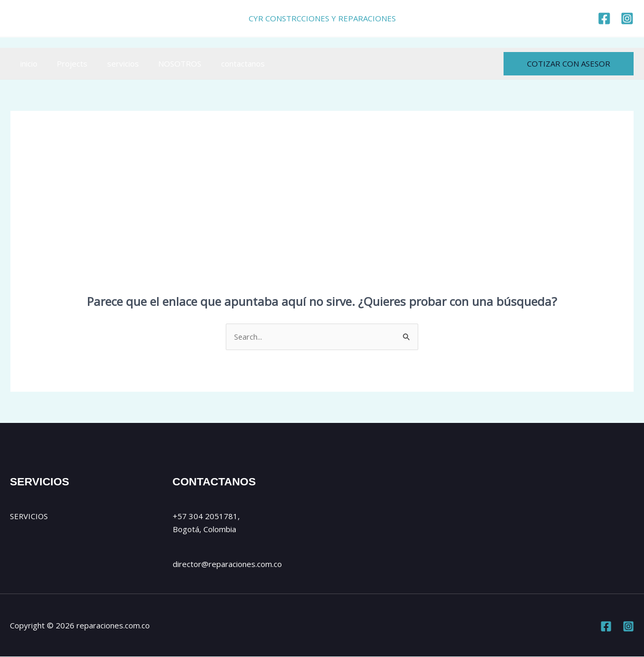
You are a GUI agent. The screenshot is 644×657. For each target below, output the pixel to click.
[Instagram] (628, 626)
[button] (569, 64)
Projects (66, 63)
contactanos (225, 63)
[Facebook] (606, 626)
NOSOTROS (166, 63)
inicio (27, 63)
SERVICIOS (29, 516)
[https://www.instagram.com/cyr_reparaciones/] (627, 18)
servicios (113, 63)
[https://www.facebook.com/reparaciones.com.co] (604, 18)
